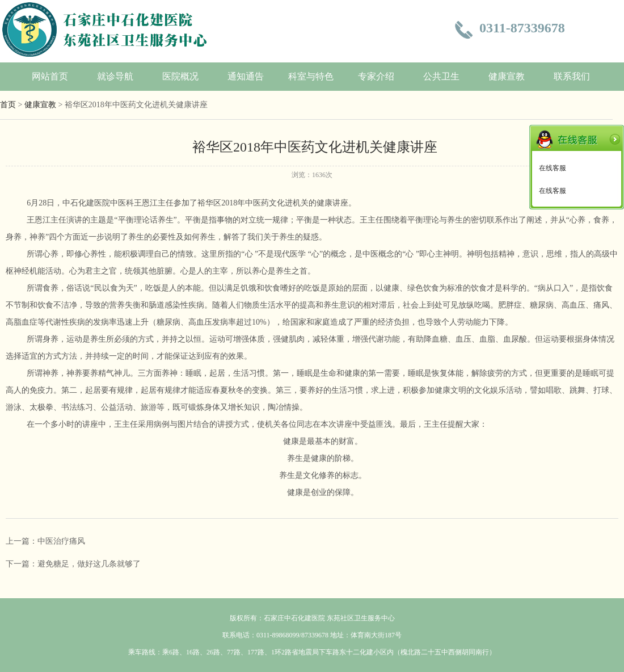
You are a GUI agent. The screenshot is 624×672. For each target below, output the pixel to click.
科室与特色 (311, 76)
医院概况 (180, 76)
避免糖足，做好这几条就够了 (89, 564)
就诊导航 (115, 76)
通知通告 (246, 76)
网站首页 (50, 76)
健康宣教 (507, 76)
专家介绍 (376, 76)
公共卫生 (441, 76)
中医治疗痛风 (61, 541)
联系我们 (572, 76)
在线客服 (553, 168)
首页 (8, 105)
